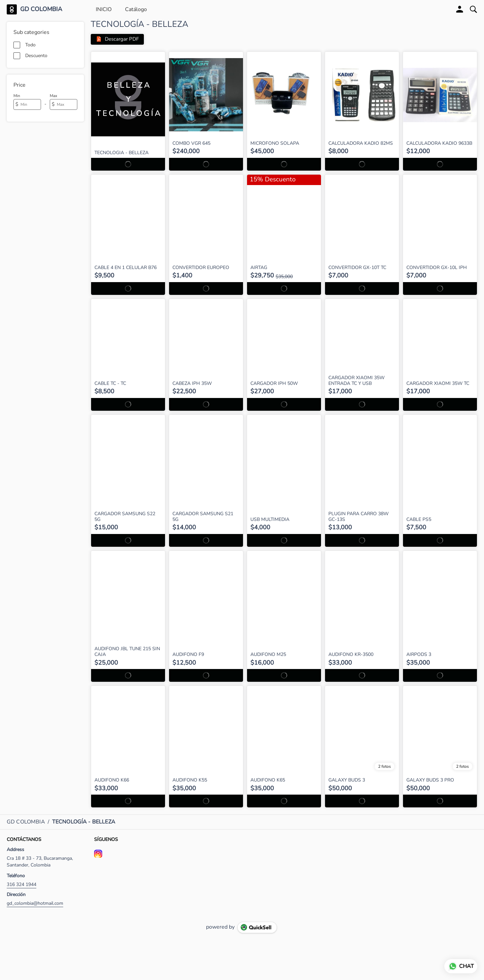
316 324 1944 (22, 884)
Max (53, 96)
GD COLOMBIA (41, 9)
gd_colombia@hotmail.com (35, 903)
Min (17, 96)
